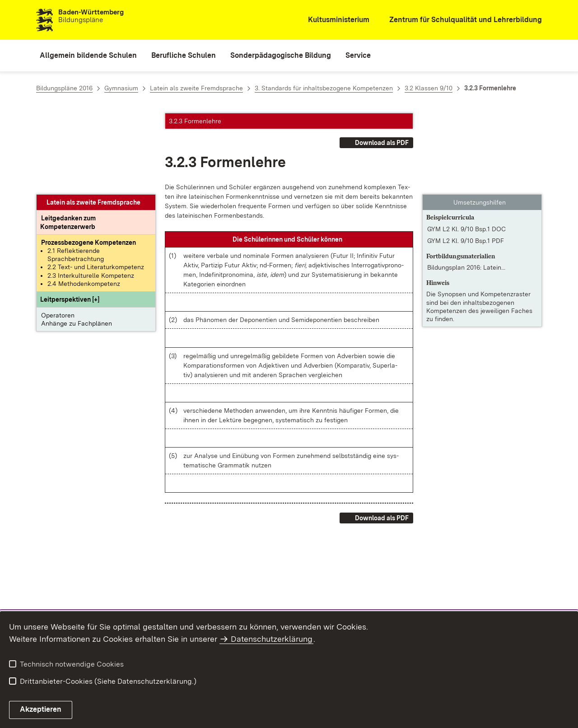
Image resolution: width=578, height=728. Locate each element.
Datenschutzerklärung (272, 639)
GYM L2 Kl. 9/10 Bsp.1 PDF (466, 159)
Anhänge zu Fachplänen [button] (77, 242)
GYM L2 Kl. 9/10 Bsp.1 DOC (466, 148)
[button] (70, 218)
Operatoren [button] (58, 234)
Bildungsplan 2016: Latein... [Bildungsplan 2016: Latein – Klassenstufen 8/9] (466, 186)
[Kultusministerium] (333, 20)
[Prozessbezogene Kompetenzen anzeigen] (89, 161)
